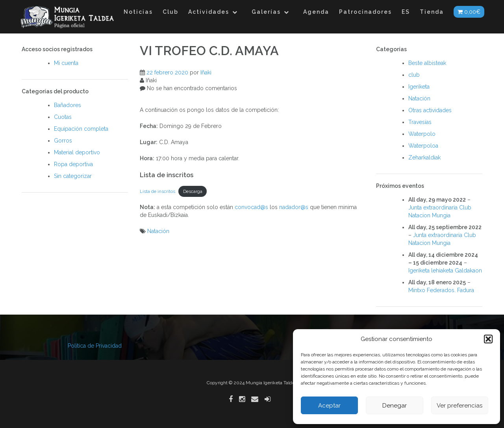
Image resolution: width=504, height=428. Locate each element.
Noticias (138, 12)
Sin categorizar (73, 176)
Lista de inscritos (157, 191)
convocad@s (251, 207)
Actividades (209, 12)
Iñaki (206, 72)
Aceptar (329, 406)
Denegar (395, 406)
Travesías (420, 122)
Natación (158, 231)
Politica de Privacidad (95, 346)
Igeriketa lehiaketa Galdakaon (445, 271)
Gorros (63, 141)
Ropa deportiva (73, 164)
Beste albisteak (427, 63)
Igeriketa (419, 87)
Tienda (432, 12)
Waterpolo (422, 134)
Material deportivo (77, 152)
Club (170, 12)
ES (406, 12)
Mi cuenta (66, 63)
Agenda (316, 12)
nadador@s (294, 207)
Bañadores (68, 105)
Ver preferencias (460, 406)
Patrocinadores (365, 12)
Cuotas (63, 117)
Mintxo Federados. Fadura (441, 290)
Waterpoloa (423, 146)
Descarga (193, 191)
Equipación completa (81, 129)
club (414, 75)
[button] (488, 339)
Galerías (266, 12)
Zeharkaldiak (424, 157)
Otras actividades (430, 110)
